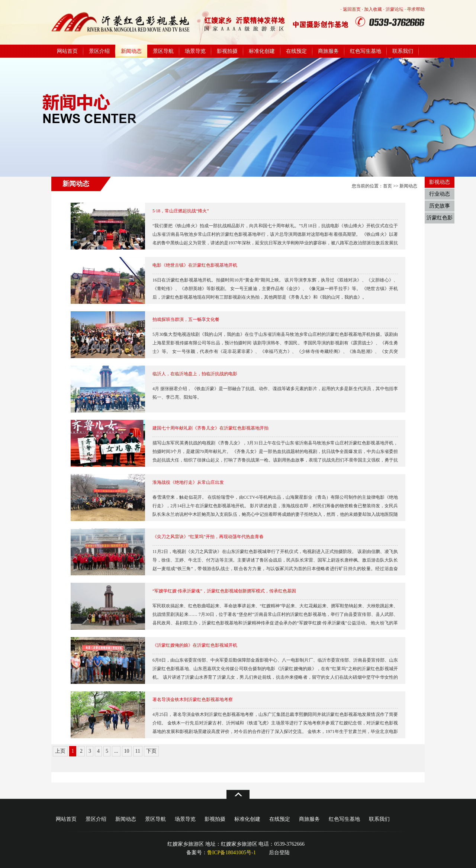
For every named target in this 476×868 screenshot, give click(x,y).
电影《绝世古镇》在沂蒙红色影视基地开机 (195, 265)
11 (138, 751)
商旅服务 (328, 51)
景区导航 (163, 51)
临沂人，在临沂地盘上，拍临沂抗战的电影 (195, 374)
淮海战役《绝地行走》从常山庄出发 (188, 482)
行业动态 (440, 194)
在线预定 (296, 51)
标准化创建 (262, 51)
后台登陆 (279, 853)
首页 (387, 186)
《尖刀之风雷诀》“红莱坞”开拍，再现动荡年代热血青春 (208, 537)
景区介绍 (99, 51)
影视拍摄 (227, 51)
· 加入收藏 (372, 9)
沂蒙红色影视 (440, 219)
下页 (151, 751)
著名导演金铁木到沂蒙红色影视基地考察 (193, 700)
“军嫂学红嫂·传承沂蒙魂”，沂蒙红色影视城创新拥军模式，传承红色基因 (224, 591)
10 (127, 751)
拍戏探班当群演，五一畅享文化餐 (186, 319)
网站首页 (67, 51)
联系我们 (403, 51)
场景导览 (195, 51)
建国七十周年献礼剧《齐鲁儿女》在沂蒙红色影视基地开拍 (210, 428)
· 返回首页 (351, 9)
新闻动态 (131, 51)
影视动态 (440, 182)
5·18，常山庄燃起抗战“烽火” (181, 211)
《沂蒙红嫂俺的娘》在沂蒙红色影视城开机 (195, 645)
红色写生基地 (366, 51)
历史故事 (440, 206)
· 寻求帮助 (415, 9)
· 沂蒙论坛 (393, 9)
